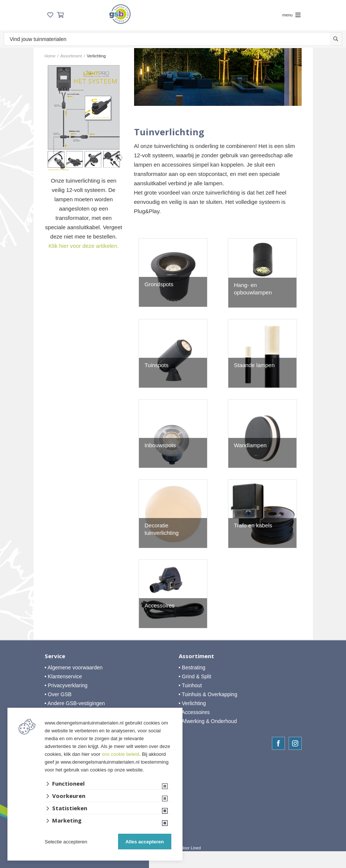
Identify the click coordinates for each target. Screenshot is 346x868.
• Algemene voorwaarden (74, 667)
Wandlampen (250, 445)
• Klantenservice (64, 676)
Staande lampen (254, 365)
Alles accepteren (145, 842)
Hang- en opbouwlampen (253, 289)
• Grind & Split (195, 676)
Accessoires (160, 605)
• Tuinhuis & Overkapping (208, 694)
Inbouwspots (160, 445)
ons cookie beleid (120, 754)
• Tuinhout (191, 685)
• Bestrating (192, 667)
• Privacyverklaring (66, 685)
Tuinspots (156, 365)
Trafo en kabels (253, 525)
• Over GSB (58, 694)
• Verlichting (192, 703)
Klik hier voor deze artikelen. (83, 246)
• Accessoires (194, 712)
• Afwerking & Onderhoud (208, 721)
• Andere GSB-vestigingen (75, 703)
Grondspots (159, 284)
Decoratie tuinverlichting (162, 529)
